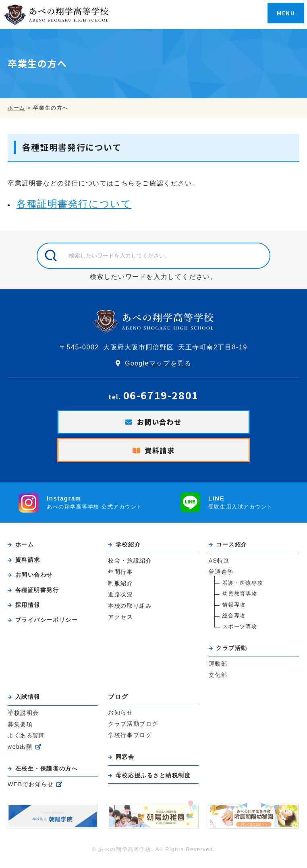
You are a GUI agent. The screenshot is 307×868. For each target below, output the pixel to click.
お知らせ (120, 716)
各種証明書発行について (74, 204)
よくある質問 (27, 740)
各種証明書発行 (39, 592)
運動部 (218, 667)
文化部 (218, 679)
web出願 (20, 752)
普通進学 (221, 574)
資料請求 (160, 451)
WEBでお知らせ (31, 790)
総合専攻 (234, 618)
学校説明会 (23, 717)
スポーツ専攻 (240, 629)
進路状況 (120, 598)
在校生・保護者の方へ (49, 774)
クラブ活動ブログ (133, 728)
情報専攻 (234, 607)
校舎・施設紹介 (130, 563)
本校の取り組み (130, 609)
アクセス (120, 621)
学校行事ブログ (130, 740)
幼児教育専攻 (240, 596)
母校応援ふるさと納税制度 (156, 780)
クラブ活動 (233, 650)
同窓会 (126, 761)
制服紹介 (120, 586)
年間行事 (120, 574)
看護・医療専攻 (243, 585)
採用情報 (29, 607)
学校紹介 (129, 546)
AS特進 (220, 563)
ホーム (26, 546)
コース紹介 (233, 546)
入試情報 (29, 700)
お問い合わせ (160, 422)
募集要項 (20, 729)
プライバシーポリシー (49, 622)
